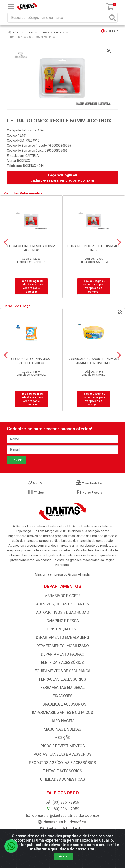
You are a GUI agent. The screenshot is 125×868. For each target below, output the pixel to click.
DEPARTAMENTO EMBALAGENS (62, 637)
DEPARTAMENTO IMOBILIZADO (63, 646)
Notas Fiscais (89, 493)
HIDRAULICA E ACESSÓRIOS (62, 704)
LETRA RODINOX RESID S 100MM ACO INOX (31, 248)
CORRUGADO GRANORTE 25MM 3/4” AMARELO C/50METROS (94, 361)
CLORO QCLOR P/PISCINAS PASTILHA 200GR (31, 361)
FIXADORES (63, 696)
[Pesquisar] (112, 18)
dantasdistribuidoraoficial (62, 822)
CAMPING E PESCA (63, 621)
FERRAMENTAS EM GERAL (63, 688)
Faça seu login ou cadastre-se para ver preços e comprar (63, 178)
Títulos (36, 493)
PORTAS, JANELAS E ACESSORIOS (63, 754)
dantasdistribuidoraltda (62, 829)
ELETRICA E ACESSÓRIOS (62, 663)
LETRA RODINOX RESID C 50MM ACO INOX (94, 248)
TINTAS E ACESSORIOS (62, 771)
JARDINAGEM (62, 721)
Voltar (109, 31)
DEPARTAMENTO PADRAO (63, 654)
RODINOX (24, 161)
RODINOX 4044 (33, 166)
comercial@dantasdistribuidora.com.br (62, 816)
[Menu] (11, 7)
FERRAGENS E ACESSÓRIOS (63, 679)
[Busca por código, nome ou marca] (58, 18)
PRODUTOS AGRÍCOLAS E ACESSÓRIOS (62, 763)
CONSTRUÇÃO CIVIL (62, 629)
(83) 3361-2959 (63, 809)
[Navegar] (6, 242)
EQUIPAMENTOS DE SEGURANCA (63, 671)
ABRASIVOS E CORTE (63, 596)
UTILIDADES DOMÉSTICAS (63, 779)
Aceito (64, 857)
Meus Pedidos (89, 483)
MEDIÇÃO (62, 738)
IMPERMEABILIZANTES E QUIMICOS (62, 713)
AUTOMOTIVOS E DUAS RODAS (62, 612)
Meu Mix (36, 483)
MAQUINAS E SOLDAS (62, 729)
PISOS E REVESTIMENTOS (63, 746)
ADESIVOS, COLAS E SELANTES (63, 604)
